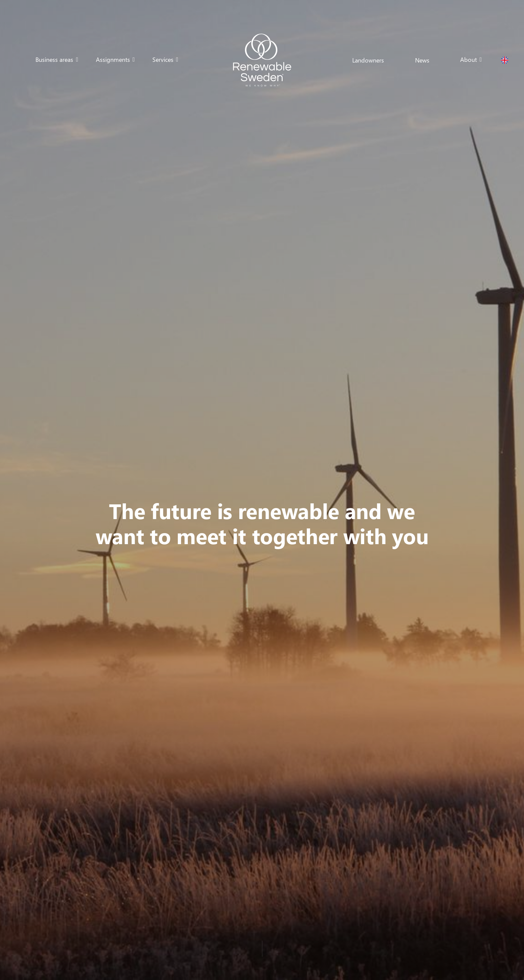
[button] (57, 59)
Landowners (368, 60)
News (422, 60)
